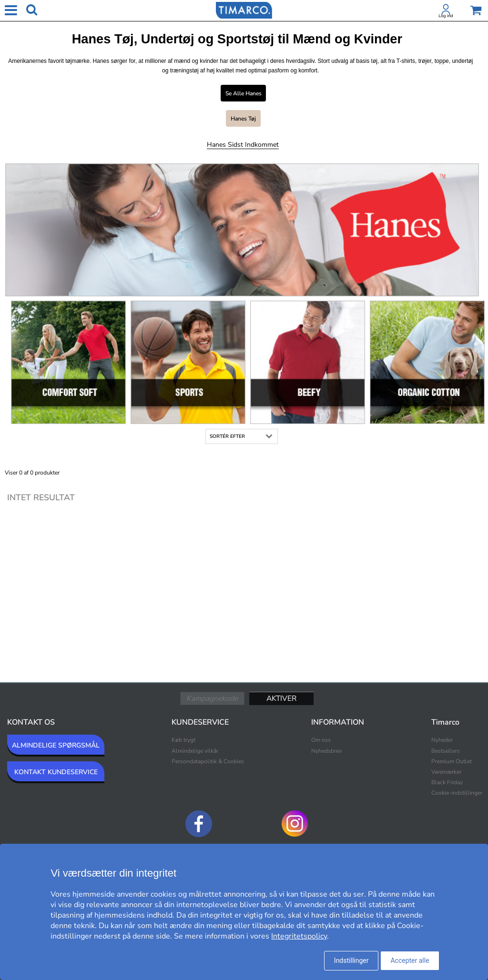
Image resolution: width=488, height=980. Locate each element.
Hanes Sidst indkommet (243, 145)
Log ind (446, 16)
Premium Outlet (452, 761)
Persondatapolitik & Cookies (208, 761)
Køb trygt (183, 740)
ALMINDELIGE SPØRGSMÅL (56, 745)
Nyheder (442, 740)
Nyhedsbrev (326, 751)
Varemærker (446, 772)
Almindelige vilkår (195, 751)
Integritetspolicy (299, 936)
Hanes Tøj (243, 119)
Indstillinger (351, 960)
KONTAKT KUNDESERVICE (56, 772)
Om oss (321, 740)
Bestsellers (446, 751)
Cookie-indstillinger (457, 793)
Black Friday (447, 782)
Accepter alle (410, 960)
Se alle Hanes (244, 93)
